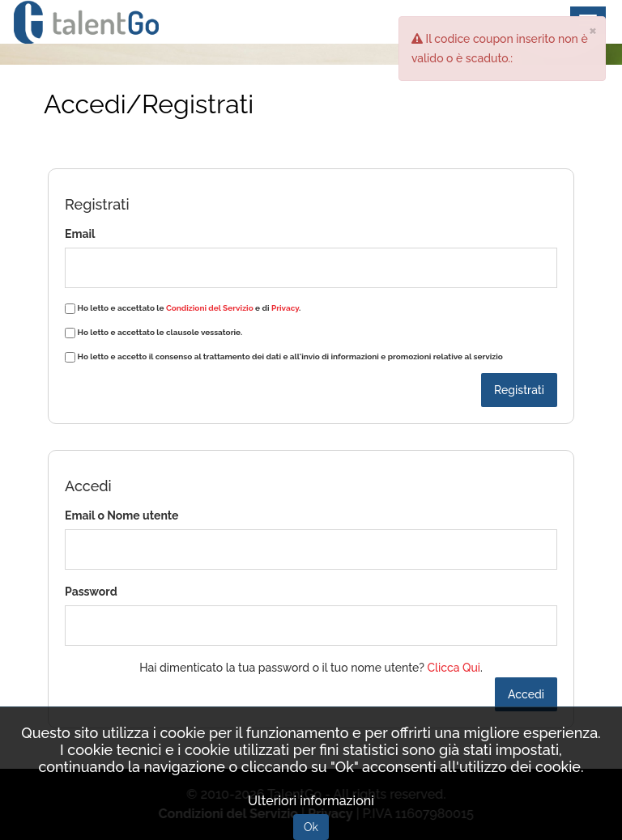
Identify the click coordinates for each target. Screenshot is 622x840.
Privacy (285, 308)
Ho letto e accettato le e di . (190, 308)
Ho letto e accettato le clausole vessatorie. (160, 332)
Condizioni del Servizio (210, 308)
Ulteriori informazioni (311, 801)
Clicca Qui (454, 668)
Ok (311, 827)
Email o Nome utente (122, 515)
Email (80, 234)
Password (91, 592)
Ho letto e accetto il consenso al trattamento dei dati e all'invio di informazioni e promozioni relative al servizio (290, 356)
